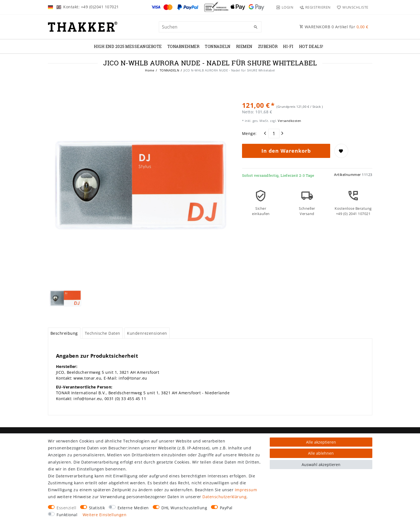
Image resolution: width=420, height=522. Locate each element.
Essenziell (66, 508)
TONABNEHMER (184, 46)
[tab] (64, 333)
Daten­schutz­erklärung (224, 497)
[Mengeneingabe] (274, 134)
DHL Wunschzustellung (184, 508)
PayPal (226, 508)
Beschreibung (64, 333)
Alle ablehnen (321, 453)
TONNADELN (218, 46)
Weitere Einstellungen (105, 515)
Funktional (67, 515)
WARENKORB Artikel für (334, 27)
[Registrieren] (315, 7)
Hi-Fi (288, 46)
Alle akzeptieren (321, 442)
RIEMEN (244, 46)
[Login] (285, 7)
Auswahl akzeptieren (321, 465)
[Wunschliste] (351, 7)
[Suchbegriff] (210, 27)
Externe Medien (133, 508)
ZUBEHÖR (268, 46)
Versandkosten (289, 121)
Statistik (97, 508)
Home (150, 70)
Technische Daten (103, 333)
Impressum (246, 490)
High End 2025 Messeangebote (128, 46)
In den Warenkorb (286, 151)
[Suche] (256, 27)
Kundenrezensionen (147, 333)
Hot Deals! (311, 46)
